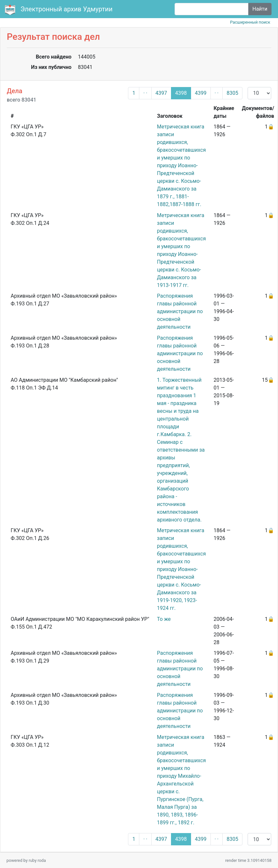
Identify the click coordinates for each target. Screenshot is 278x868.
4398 (181, 93)
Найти (260, 9)
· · (145, 93)
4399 (201, 93)
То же (164, 619)
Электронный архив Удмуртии (59, 10)
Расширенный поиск (250, 22)
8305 (232, 93)
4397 (161, 93)
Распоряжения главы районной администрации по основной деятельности (180, 311)
